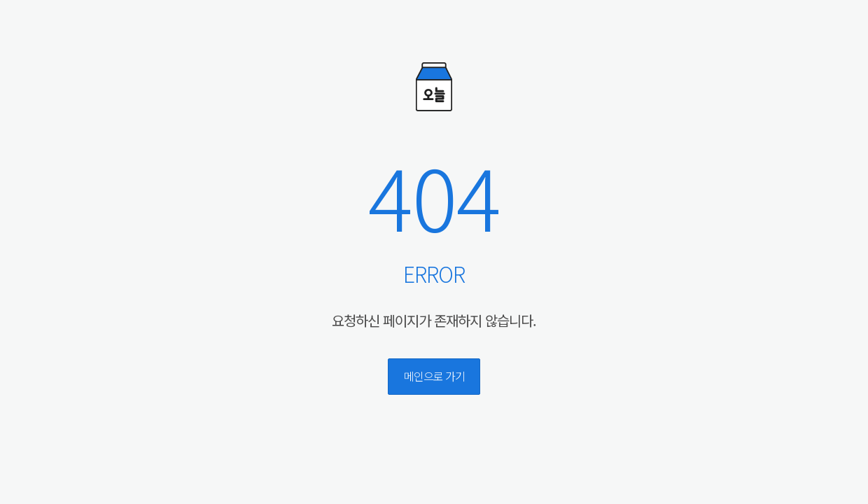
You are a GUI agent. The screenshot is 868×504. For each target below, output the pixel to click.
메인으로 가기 (434, 376)
